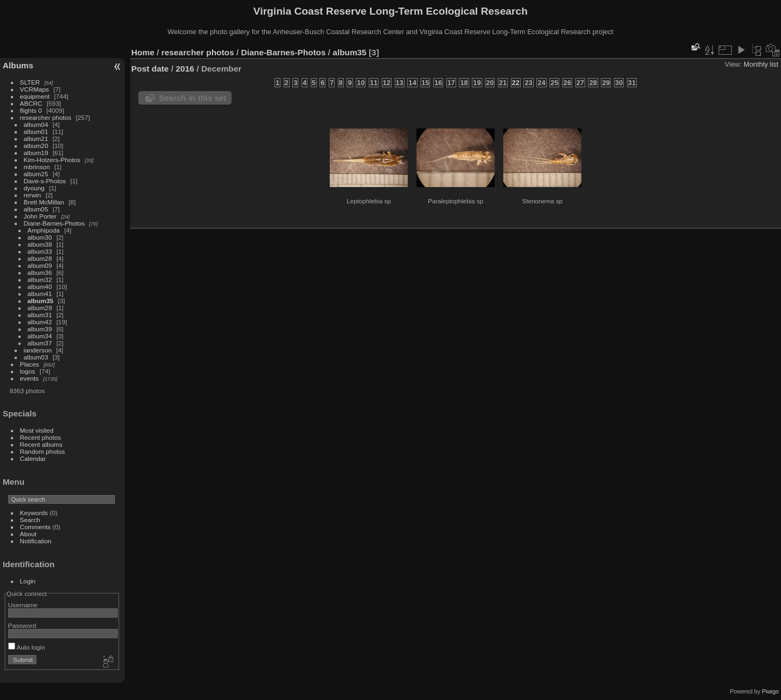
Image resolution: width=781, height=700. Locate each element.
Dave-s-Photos (45, 181)
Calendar (33, 458)
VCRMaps (35, 89)
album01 (36, 131)
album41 (40, 294)
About (28, 534)
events (30, 378)
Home (143, 52)
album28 (40, 258)
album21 (36, 139)
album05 (36, 209)
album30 (40, 237)
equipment (35, 96)
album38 (40, 244)
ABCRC (31, 103)
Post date (150, 69)
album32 (40, 280)
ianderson (38, 350)
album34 (40, 336)
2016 (185, 69)
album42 (40, 322)
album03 (36, 357)
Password (22, 625)
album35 (41, 301)
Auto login (27, 647)
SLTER (30, 82)
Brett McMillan (44, 202)
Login (28, 581)
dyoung (34, 188)
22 (516, 83)
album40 (40, 287)
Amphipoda (44, 230)
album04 (36, 124)
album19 (36, 153)
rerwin (33, 195)
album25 (36, 174)
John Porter (40, 216)
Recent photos (41, 437)
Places (30, 364)
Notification (36, 541)
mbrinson (37, 167)
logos (28, 371)
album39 (40, 329)
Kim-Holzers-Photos (52, 160)
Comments (36, 527)
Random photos (43, 451)
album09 (40, 265)
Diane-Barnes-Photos (55, 223)
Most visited (37, 430)
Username (23, 605)
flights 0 (31, 110)
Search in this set (193, 98)
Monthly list (761, 64)
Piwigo (770, 691)
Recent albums (41, 444)
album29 (40, 308)
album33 (40, 251)
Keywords (34, 513)
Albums (18, 65)
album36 (40, 272)
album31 (40, 315)
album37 (40, 343)
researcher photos (46, 117)
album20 (36, 146)
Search (30, 520)
